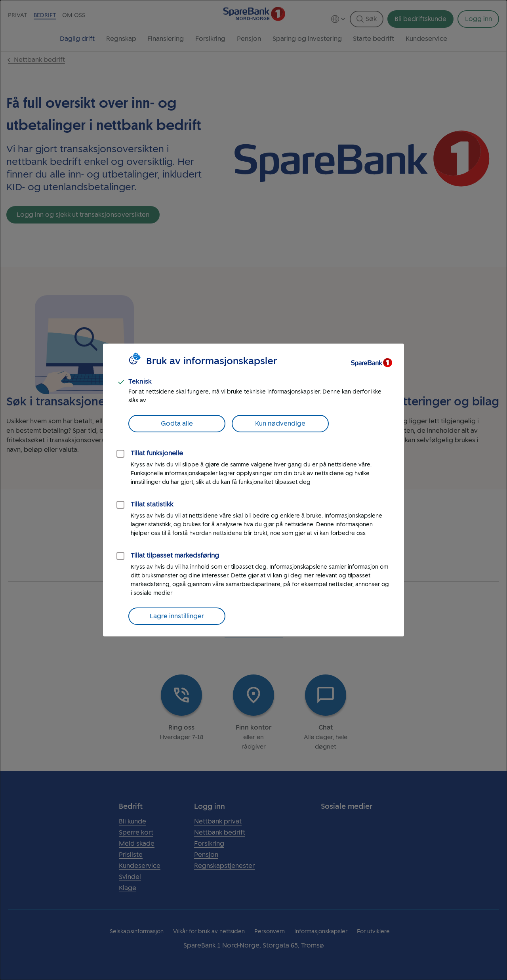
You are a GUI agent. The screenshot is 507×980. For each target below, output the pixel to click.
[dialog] (253, 490)
